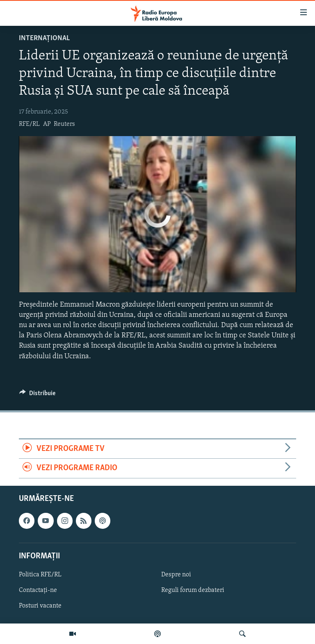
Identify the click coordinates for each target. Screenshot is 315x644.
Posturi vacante (40, 606)
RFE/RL (29, 124)
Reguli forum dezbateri (193, 590)
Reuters (64, 124)
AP (47, 124)
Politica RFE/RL (40, 575)
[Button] (37, 395)
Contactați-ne (38, 590)
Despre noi (176, 575)
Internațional (44, 38)
